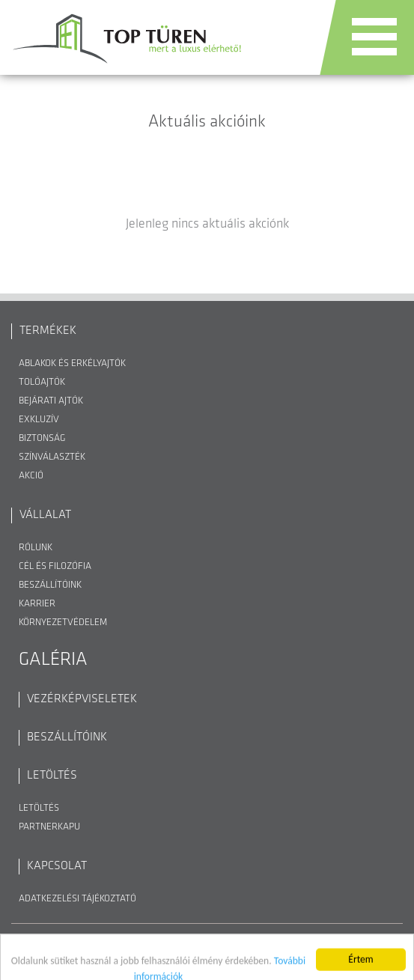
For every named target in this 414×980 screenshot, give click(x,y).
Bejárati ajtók (51, 401)
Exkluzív (39, 420)
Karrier (37, 604)
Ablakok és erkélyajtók (72, 363)
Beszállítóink (50, 585)
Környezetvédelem (63, 623)
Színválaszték (52, 457)
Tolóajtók (42, 382)
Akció (31, 476)
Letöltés (39, 808)
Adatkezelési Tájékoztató (77, 899)
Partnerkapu (49, 827)
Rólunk (36, 548)
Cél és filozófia (55, 566)
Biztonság (42, 438)
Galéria (53, 660)
